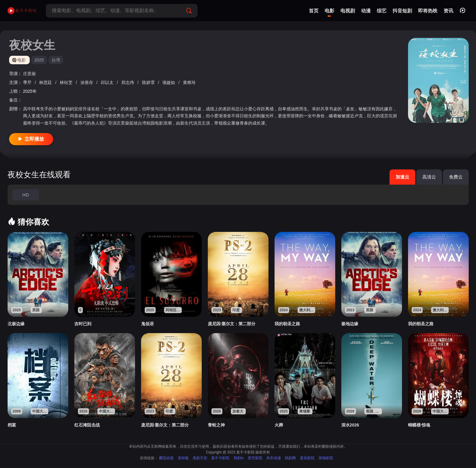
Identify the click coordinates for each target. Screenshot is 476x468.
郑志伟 (128, 82)
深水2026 (350, 425)
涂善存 (87, 82)
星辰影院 (307, 458)
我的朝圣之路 (287, 324)
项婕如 (169, 82)
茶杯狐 (183, 458)
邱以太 (108, 82)
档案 (12, 425)
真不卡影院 (220, 458)
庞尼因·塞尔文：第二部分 (232, 324)
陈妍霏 (149, 82)
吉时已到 (83, 324)
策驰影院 (326, 458)
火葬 (279, 425)
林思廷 (46, 82)
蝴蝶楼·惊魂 (419, 425)
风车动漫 (274, 458)
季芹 (28, 82)
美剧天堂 (200, 458)
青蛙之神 (216, 425)
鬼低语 (147, 324)
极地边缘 (350, 324)
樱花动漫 (166, 458)
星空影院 (255, 458)
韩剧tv (239, 458)
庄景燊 (29, 74)
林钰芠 (67, 82)
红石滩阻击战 (87, 425)
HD (26, 195)
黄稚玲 (189, 82)
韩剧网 (290, 458)
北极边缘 (16, 324)
